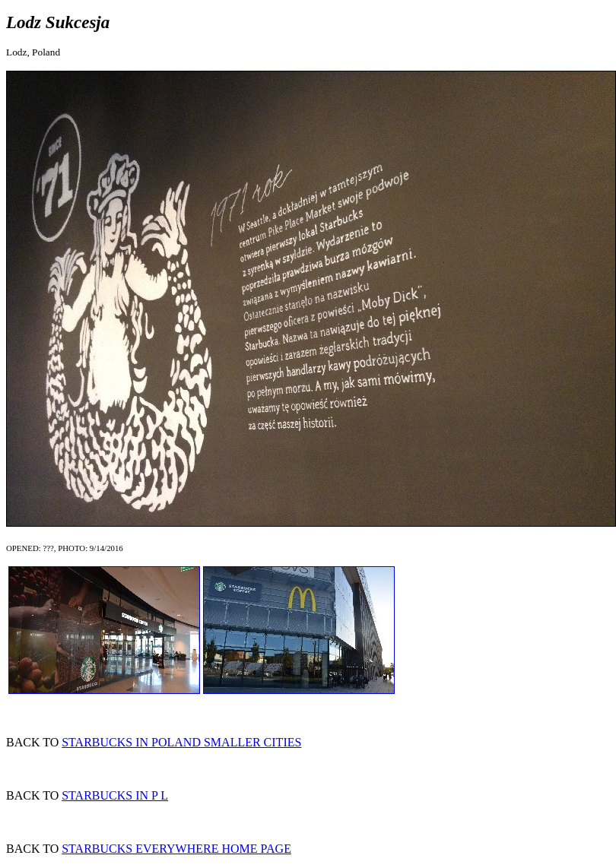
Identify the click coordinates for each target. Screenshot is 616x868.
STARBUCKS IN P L (115, 795)
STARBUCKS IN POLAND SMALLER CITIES (181, 742)
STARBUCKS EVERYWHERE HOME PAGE (176, 849)
